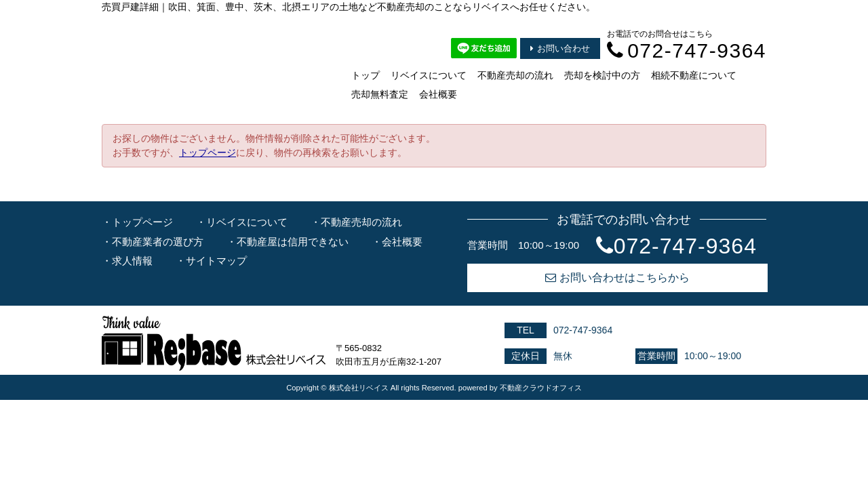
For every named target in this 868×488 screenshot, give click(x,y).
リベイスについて (429, 75)
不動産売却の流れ (515, 75)
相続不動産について (694, 75)
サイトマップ (216, 261)
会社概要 (438, 94)
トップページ (208, 152)
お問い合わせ (560, 48)
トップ (366, 75)
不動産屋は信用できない (293, 242)
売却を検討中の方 (602, 75)
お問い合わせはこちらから (617, 278)
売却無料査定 (380, 94)
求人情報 (132, 261)
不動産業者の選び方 (158, 242)
